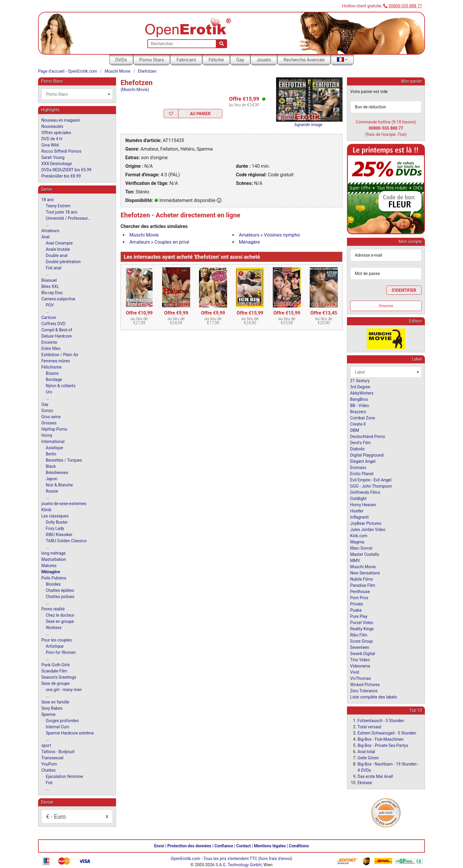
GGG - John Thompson (371, 486)
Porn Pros (359, 598)
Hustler (357, 511)
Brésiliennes (57, 473)
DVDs (121, 60)
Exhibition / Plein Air (60, 355)
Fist (49, 783)
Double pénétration (63, 262)
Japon (52, 479)
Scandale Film (54, 671)
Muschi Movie (118, 71)
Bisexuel (49, 280)
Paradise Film (363, 585)
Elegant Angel (363, 461)
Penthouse (360, 592)
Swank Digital (363, 654)
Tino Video (360, 660)
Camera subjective (58, 299)
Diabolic (358, 449)
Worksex (54, 628)
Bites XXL (50, 286)
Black (51, 466)
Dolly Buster (57, 522)
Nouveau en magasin (61, 120)
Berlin (51, 454)
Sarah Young (53, 157)
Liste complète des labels (374, 697)
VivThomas (361, 678)
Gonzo (47, 411)
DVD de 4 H (52, 139)
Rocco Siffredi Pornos (61, 151)
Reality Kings (362, 629)
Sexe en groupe (60, 621)
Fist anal (54, 268)
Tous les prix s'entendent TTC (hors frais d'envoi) (248, 859)
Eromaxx (358, 468)
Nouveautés (52, 126)
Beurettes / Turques (64, 460)
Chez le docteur (60, 615)
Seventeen (360, 647)
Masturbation (54, 559)
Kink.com (359, 536)
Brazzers (358, 412)
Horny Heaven (363, 505)
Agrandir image (308, 125)
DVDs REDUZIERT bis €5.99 (66, 170)
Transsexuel (52, 758)
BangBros (359, 399)
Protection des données (189, 846)
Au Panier (200, 114)
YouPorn (49, 764)
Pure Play (359, 616)
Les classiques (55, 516)
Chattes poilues (60, 597)
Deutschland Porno (368, 437)
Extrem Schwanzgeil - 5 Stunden (387, 733)
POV (50, 305)
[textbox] (77, 94)
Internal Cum (58, 727)
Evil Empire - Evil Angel (371, 480)
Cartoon (49, 317)
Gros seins (51, 417)
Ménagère (249, 242)
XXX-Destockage (57, 164)
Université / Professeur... (68, 218)
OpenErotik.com (185, 859)
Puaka (356, 610)
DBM (355, 430)
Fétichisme (51, 367)
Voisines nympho (282, 235)
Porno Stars (152, 60)
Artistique (55, 646)
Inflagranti (360, 517)
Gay (240, 60)
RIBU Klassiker (59, 535)
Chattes (48, 770)
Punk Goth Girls (56, 665)
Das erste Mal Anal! (375, 776)
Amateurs (249, 235)
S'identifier (404, 290)
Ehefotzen (147, 71)
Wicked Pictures (365, 685)
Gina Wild (50, 145)
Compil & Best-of (57, 330)
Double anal (57, 255)
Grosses (49, 423)
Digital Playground (367, 455)
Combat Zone (363, 418)
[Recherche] (222, 44)
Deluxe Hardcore (57, 336)
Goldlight (358, 499)
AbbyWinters (362, 393)
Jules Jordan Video (368, 530)
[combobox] (77, 94)
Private (357, 604)
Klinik (46, 510)
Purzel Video (362, 623)
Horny (47, 435)
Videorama (360, 666)
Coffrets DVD (53, 324)
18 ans (48, 200)
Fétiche (216, 60)
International (53, 442)
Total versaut (370, 727)
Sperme (48, 714)
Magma (357, 542)
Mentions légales (270, 846)
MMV (355, 561)
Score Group (362, 641)
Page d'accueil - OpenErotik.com (68, 71)
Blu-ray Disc (52, 293)
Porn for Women (61, 652)
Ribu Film (359, 635)
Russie (52, 491)
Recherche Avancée (304, 60)
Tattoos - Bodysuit (58, 752)
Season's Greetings (59, 677)
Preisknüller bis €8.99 (61, 176)
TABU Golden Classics (66, 541)
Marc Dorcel (361, 548)
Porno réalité (53, 609)
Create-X (358, 424)
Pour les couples (57, 640)
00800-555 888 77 (405, 6)
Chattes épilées (60, 590)
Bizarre (52, 373)
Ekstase (365, 783)
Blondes (53, 584)
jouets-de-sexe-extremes (64, 504)
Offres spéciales (56, 133)
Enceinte (49, 342)
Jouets (264, 60)
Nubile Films (362, 579)
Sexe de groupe (56, 683)
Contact (243, 846)
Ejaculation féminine (64, 776)
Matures (49, 566)
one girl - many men (64, 690)
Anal (45, 237)
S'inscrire (386, 306)
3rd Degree (360, 387)
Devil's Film (361, 443)
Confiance (224, 846)
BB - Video (360, 405)
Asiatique (54, 448)
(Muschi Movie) (135, 89)
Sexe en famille (55, 702)
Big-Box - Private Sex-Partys (383, 745)
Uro (49, 392)
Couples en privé (172, 242)
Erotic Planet (362, 474)
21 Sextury (360, 381)
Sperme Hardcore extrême (70, 733)
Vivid (355, 672)
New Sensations (365, 573)
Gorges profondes (62, 721)
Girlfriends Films (365, 492)
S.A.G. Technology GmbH (239, 865)
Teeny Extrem (58, 206)
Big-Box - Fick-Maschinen (381, 739)
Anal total (366, 752)
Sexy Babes (52, 708)
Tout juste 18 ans (62, 212)
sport (46, 745)
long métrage (53, 553)
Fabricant (186, 60)
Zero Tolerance (364, 691)
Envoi (159, 846)
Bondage (54, 380)
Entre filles (51, 348)
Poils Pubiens (54, 578)
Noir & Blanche (59, 485)
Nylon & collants (61, 386)
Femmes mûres (56, 361)
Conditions (299, 846)
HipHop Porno (54, 429)
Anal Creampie (59, 243)
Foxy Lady (55, 528)
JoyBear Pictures (366, 523)
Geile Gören (368, 758)
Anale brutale (58, 249)
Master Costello (365, 554)
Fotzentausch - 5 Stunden (381, 721)
